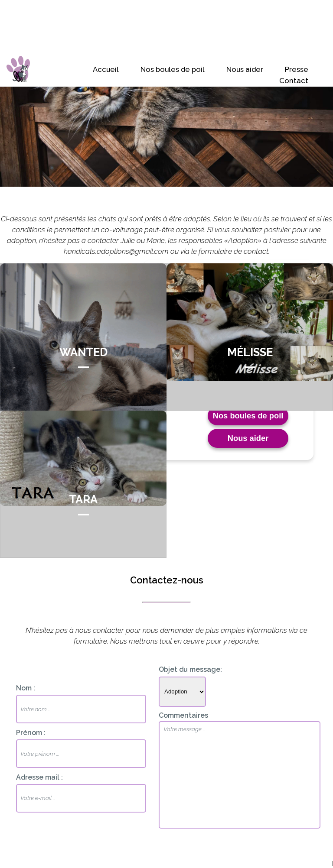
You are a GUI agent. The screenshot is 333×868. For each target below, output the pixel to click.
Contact (294, 81)
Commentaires (183, 715)
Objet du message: (190, 669)
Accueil (106, 69)
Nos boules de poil (173, 69)
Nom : (26, 688)
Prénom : (31, 733)
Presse (297, 69)
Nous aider (245, 69)
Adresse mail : (39, 777)
